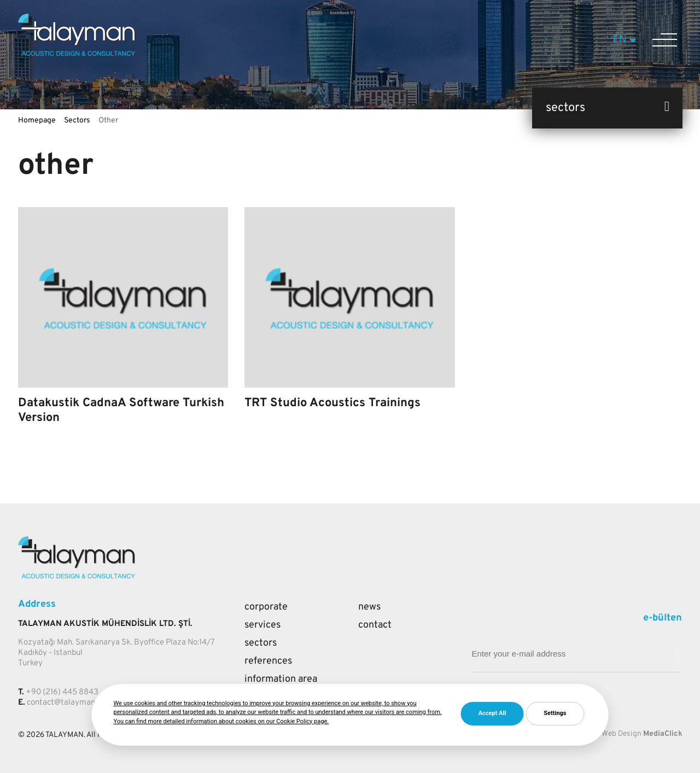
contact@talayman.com (69, 703)
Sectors (77, 121)
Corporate (266, 607)
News (369, 607)
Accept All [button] (492, 713)
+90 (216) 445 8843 (62, 692)
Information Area (281, 679)
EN (626, 40)
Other (108, 121)
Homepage (37, 121)
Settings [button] (555, 713)
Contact (375, 625)
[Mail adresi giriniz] (679, 654)
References (268, 661)
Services (262, 625)
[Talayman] (77, 54)
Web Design (622, 734)
